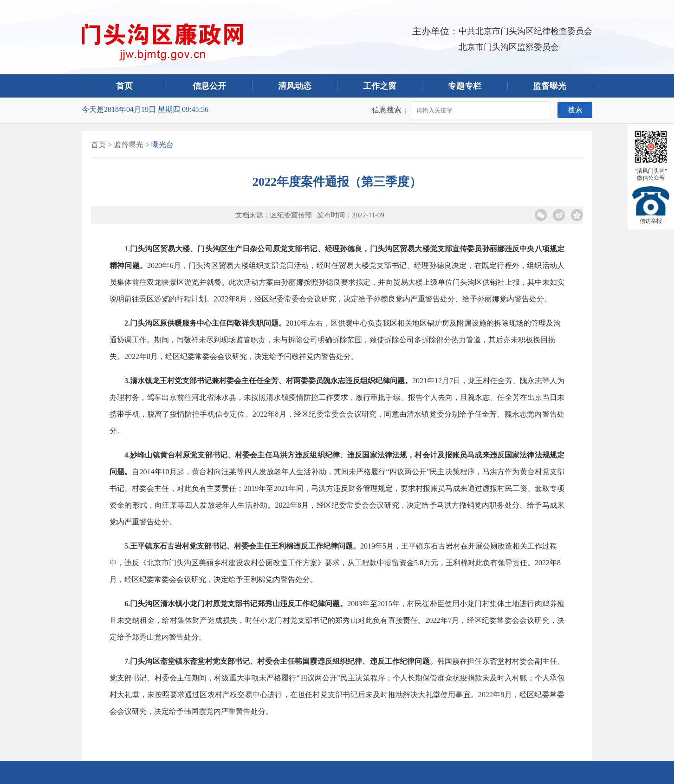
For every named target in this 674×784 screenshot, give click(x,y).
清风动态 (295, 86)
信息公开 (209, 86)
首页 (124, 86)
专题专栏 (465, 86)
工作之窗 (380, 86)
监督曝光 (550, 86)
